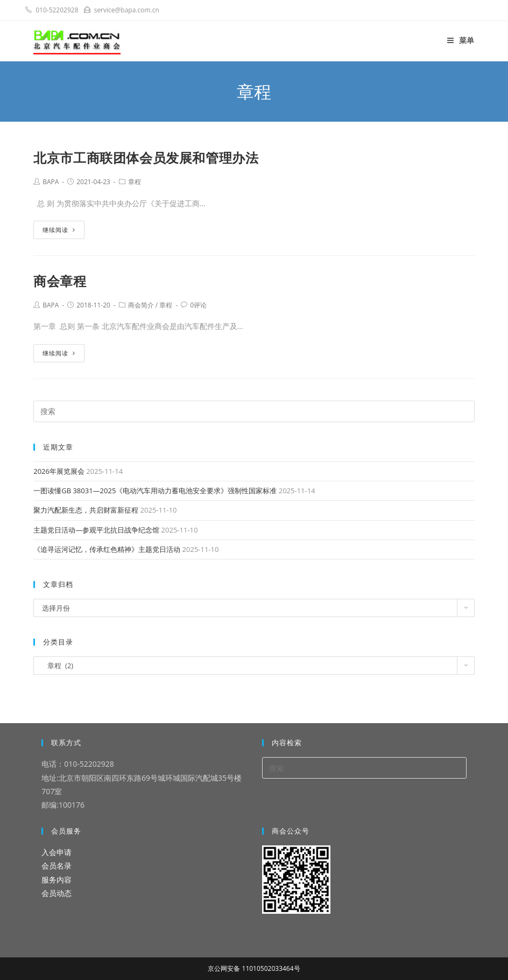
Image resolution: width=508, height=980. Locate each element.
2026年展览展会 (59, 471)
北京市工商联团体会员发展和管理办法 (146, 157)
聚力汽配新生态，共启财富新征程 (86, 510)
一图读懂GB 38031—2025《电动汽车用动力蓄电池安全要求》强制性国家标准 (155, 491)
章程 (135, 182)
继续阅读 (59, 230)
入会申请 (57, 852)
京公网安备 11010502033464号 (254, 968)
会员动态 (57, 893)
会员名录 (57, 866)
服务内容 (57, 880)
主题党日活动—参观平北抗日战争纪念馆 (96, 530)
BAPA (51, 182)
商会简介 (141, 305)
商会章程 (60, 281)
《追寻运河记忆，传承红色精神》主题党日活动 (107, 549)
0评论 (198, 305)
